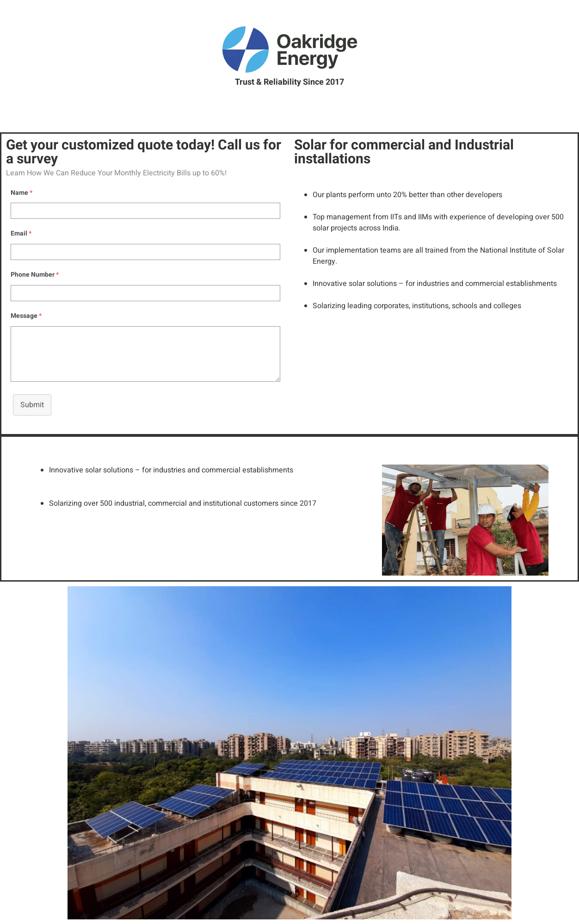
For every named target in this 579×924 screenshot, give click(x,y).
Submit (32, 405)
